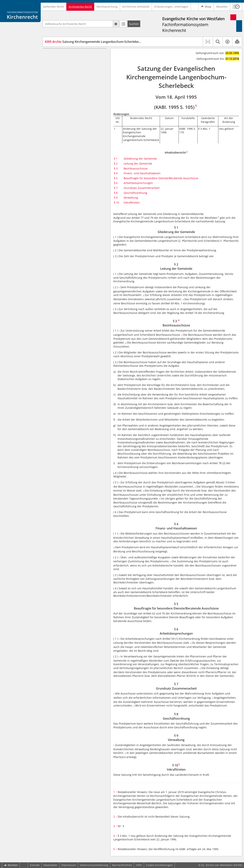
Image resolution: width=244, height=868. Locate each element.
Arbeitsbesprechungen (138, 183)
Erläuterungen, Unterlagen (171, 7)
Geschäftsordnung (135, 193)
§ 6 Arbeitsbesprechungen (69, 86)
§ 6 (116, 183)
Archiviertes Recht (80, 7)
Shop (206, 7)
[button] (236, 7)
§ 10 (116, 202)
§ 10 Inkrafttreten (63, 108)
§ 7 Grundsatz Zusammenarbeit (72, 91)
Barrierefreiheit (122, 865)
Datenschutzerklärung (94, 865)
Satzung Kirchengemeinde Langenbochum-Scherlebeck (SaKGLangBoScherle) (109, 42)
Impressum (69, 865)
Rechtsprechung (107, 7)
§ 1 (116, 159)
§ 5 (116, 178)
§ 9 (116, 198)
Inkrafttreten (132, 202)
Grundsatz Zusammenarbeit (142, 188)
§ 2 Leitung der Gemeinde (68, 60)
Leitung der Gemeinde (138, 163)
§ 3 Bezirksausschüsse (66, 65)
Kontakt (35, 865)
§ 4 (116, 173)
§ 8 (116, 193)
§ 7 (116, 188)
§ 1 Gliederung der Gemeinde (71, 54)
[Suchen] (134, 24)
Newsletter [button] (50, 865)
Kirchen (11, 865)
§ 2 (116, 163)
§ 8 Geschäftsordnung (66, 97)
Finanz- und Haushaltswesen (142, 173)
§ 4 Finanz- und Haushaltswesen (72, 71)
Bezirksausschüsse (136, 168)
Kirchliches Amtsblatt (136, 7)
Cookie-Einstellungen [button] (159, 865)
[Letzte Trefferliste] (123, 24)
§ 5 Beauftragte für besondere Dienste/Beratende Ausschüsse (72, 78)
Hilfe (139, 865)
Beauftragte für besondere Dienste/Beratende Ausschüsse (161, 178)
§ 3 (116, 168)
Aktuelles (222, 7)
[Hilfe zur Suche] (116, 24)
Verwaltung (131, 198)
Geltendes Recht (53, 7)
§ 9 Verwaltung (61, 103)
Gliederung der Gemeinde (140, 159)
